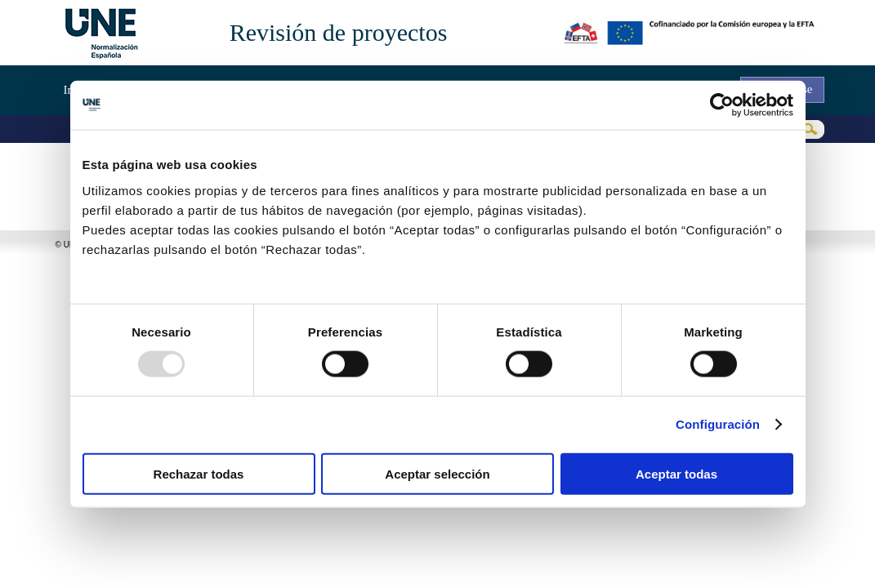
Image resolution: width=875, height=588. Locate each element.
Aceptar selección (437, 473)
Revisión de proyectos (339, 33)
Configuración (718, 424)
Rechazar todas (199, 473)
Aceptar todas (676, 473)
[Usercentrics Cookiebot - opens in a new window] (722, 105)
